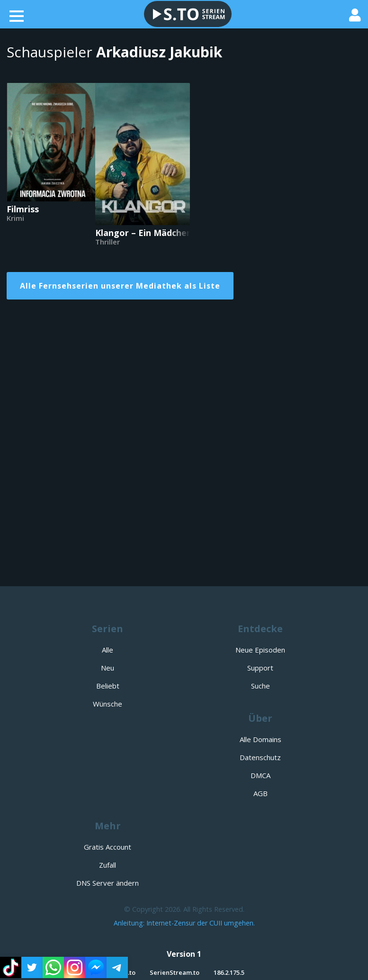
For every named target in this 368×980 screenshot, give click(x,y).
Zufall (108, 865)
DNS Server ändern (108, 883)
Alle (108, 650)
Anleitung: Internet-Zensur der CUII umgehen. (184, 923)
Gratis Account (108, 847)
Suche (260, 686)
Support (260, 668)
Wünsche (108, 704)
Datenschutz (260, 757)
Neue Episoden (260, 650)
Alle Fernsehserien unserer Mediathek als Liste (120, 286)
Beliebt (108, 686)
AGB (260, 793)
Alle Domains (260, 739)
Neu (108, 668)
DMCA (260, 775)
